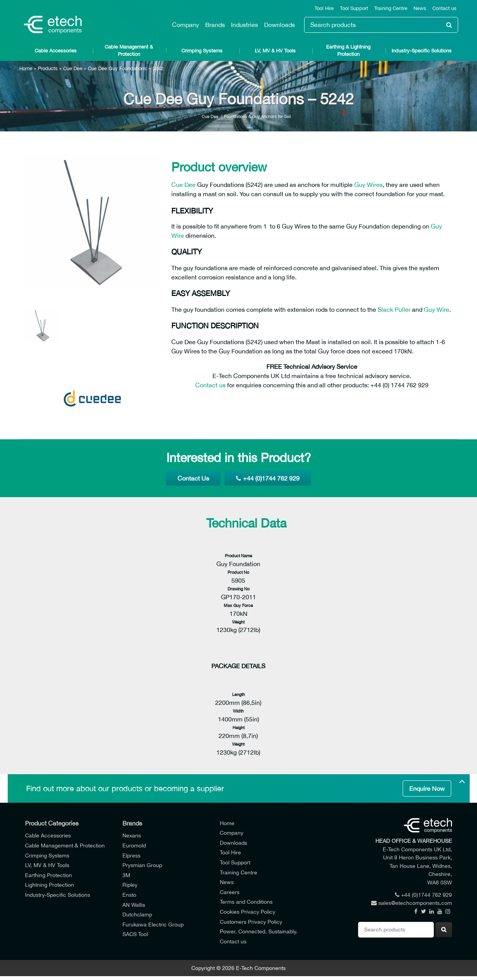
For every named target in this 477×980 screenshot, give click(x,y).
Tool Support (354, 8)
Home (26, 68)
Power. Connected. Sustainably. (259, 931)
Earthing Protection (49, 875)
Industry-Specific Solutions (422, 51)
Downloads (280, 25)
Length (238, 694)
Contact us (444, 8)
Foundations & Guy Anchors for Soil (257, 116)
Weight (238, 622)
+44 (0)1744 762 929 (268, 478)
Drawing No (238, 589)
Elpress (131, 855)
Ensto (129, 895)
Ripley (130, 885)
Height (238, 727)
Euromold (134, 845)
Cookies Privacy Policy (248, 912)
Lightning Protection (49, 885)
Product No (238, 572)
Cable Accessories (56, 51)
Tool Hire (324, 8)
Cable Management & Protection (129, 50)
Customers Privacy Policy (251, 922)
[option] (92, 222)
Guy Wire (437, 309)
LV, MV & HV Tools (275, 51)
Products (48, 68)
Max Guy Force (238, 605)
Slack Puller (394, 309)
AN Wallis (134, 905)
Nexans (132, 835)
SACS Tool (135, 934)
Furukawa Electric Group (153, 924)
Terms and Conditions (246, 902)
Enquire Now (427, 788)
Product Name (238, 556)
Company (186, 25)
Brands (215, 25)
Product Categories (52, 823)
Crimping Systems (202, 51)
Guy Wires (368, 185)
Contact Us (193, 478)
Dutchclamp (137, 914)
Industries (244, 25)
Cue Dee (73, 68)
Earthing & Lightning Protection (348, 50)
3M (126, 875)
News (420, 8)
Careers (230, 892)
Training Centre (391, 8)
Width (238, 711)
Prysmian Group (142, 865)
